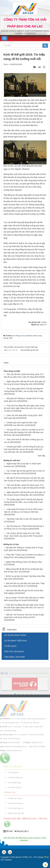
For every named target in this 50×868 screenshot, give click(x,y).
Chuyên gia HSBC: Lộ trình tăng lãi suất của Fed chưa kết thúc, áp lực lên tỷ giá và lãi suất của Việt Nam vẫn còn (24, 449)
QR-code (8, 831)
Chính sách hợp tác (17, 808)
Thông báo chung (16, 798)
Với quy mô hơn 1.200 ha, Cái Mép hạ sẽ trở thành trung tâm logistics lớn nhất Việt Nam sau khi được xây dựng (24, 432)
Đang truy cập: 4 (21, 831)
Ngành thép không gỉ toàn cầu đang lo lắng (24, 562)
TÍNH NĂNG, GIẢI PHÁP (15, 657)
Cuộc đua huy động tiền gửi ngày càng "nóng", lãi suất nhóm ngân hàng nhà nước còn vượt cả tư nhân (25, 408)
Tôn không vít (14, 772)
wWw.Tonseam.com (13, 750)
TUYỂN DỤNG (10, 646)
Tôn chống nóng (15, 783)
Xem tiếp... (42, 456)
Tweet (6, 363)
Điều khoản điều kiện (17, 813)
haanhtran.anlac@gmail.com (15, 746)
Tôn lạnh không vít (16, 778)
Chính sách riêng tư (17, 803)
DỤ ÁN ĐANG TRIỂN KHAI (16, 641)
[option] (25, 685)
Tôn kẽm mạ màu (16, 787)
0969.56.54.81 (36, 743)
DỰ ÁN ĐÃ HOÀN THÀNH (15, 635)
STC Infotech (6, 860)
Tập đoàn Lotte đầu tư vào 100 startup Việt (24, 519)
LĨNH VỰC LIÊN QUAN (14, 651)
